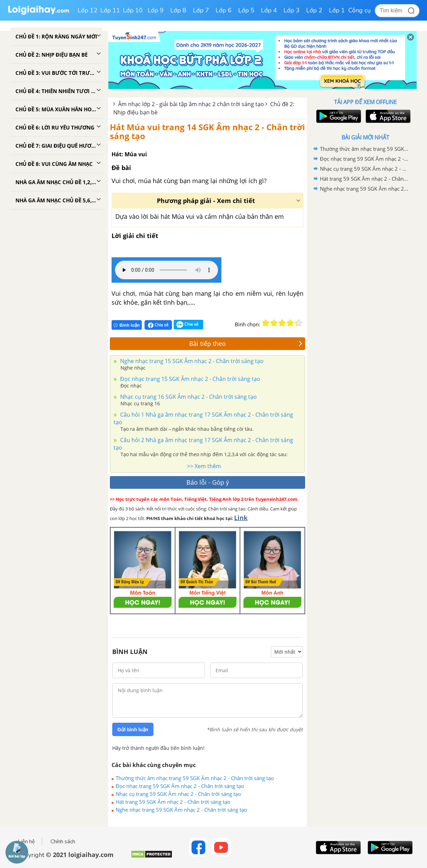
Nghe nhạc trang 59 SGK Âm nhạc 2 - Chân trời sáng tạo (181, 810)
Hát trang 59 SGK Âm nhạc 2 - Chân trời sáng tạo (173, 802)
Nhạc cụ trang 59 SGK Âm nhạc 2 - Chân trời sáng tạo (178, 794)
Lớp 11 (110, 10)
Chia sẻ (158, 325)
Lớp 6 (224, 10)
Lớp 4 (269, 10)
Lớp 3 (292, 10)
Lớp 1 (337, 10)
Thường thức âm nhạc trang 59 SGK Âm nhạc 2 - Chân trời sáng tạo (195, 778)
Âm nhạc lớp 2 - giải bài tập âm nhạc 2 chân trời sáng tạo (191, 104)
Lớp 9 (156, 10)
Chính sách (63, 842)
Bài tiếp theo (246, 343)
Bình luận (127, 325)
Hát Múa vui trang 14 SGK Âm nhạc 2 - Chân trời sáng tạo (207, 131)
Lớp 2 (314, 10)
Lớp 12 (88, 10)
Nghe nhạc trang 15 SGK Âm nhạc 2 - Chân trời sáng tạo (191, 361)
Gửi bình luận (133, 730)
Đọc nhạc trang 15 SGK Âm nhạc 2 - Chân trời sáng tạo (189, 379)
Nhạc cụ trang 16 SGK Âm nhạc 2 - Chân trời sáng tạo (188, 397)
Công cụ (360, 10)
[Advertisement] (365, 303)
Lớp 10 (133, 10)
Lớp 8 (178, 10)
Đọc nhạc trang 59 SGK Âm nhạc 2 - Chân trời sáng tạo (180, 786)
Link (241, 518)
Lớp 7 (201, 10)
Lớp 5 (246, 10)
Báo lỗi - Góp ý (208, 482)
